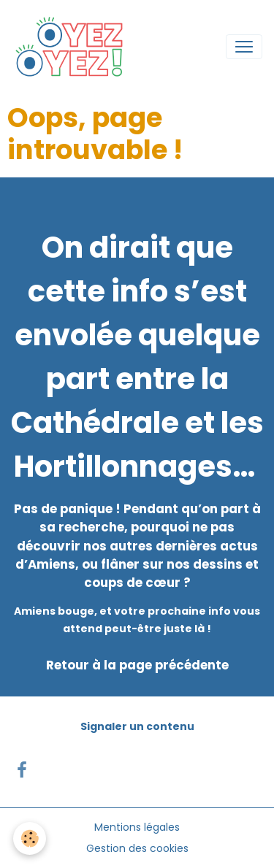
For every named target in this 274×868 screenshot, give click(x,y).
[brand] (73, 47)
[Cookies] (30, 838)
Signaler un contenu (137, 726)
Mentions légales (137, 827)
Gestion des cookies (137, 848)
